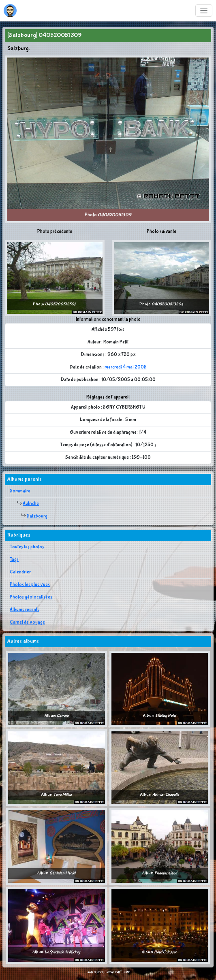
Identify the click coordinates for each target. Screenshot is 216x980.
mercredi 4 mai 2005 (126, 367)
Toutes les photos (27, 547)
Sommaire (20, 491)
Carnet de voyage (27, 622)
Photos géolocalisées (31, 597)
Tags (14, 560)
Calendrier (20, 572)
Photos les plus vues (30, 585)
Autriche (31, 504)
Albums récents (25, 610)
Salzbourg (37, 516)
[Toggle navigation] (204, 11)
